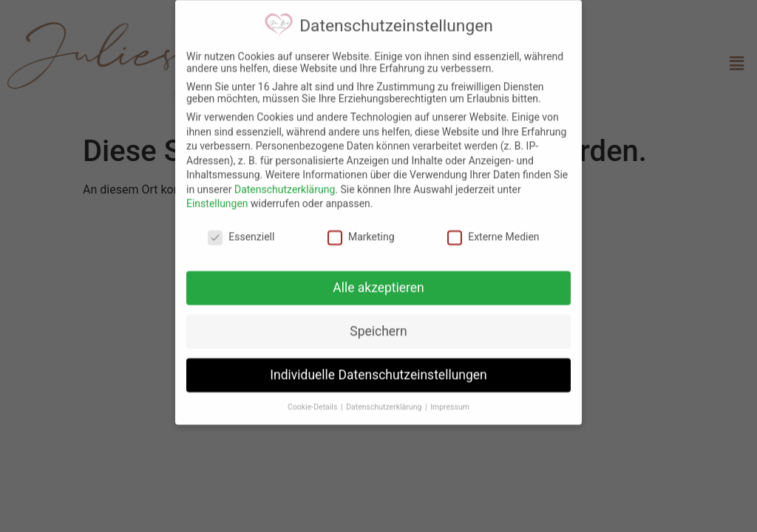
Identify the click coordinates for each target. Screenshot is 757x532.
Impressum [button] (450, 402)
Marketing (361, 232)
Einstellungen (217, 199)
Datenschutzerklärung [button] (385, 402)
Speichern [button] (378, 327)
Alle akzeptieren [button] (378, 283)
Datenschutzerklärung (285, 185)
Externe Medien (493, 232)
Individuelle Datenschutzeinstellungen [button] (378, 370)
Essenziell (241, 232)
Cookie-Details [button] (313, 402)
